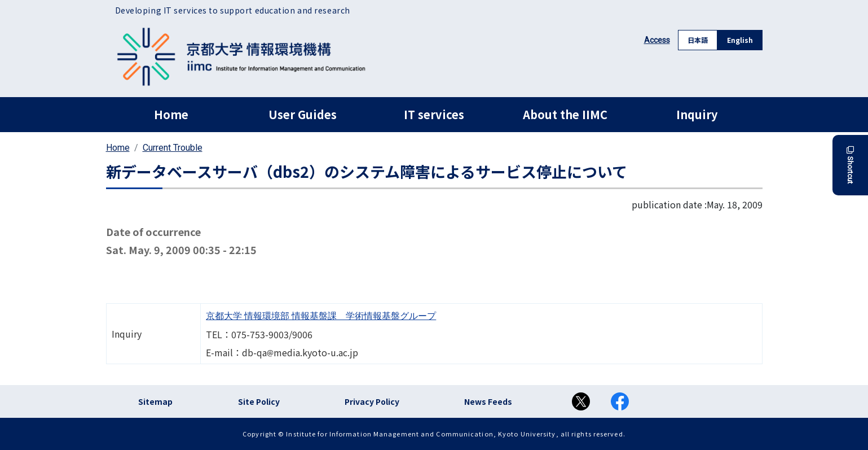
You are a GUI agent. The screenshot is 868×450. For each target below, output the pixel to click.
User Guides (303, 114)
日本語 (698, 40)
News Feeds (488, 401)
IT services (434, 114)
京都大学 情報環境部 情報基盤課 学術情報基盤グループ (321, 316)
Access (657, 40)
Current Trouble (173, 148)
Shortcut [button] (850, 165)
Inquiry (697, 114)
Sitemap (155, 401)
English (740, 40)
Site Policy (259, 401)
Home (171, 114)
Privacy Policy (372, 401)
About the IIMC (565, 114)
